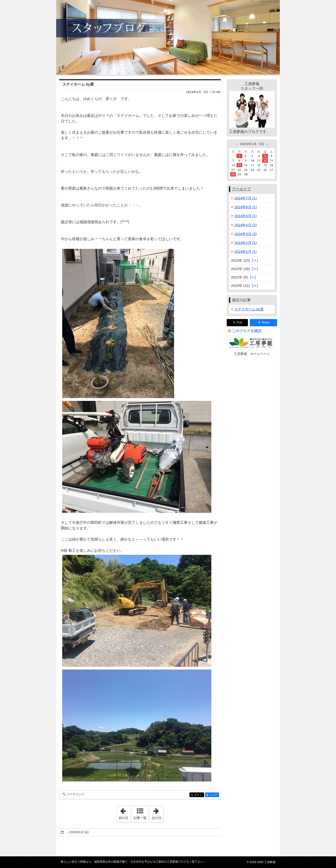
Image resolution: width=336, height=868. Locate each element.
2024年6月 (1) (246, 207)
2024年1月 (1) (246, 252)
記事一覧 (140, 818)
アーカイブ (241, 189)
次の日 (158, 813)
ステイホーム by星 (78, 84)
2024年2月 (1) (246, 243)
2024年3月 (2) (246, 234)
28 (233, 174)
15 (239, 165)
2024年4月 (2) (246, 225)
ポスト (199, 795)
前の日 (124, 813)
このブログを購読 (247, 331)
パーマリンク (75, 794)
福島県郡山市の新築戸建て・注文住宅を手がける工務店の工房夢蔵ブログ (168, 37)
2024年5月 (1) (246, 216)
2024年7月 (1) (246, 198)
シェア (214, 795)
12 (265, 160)
